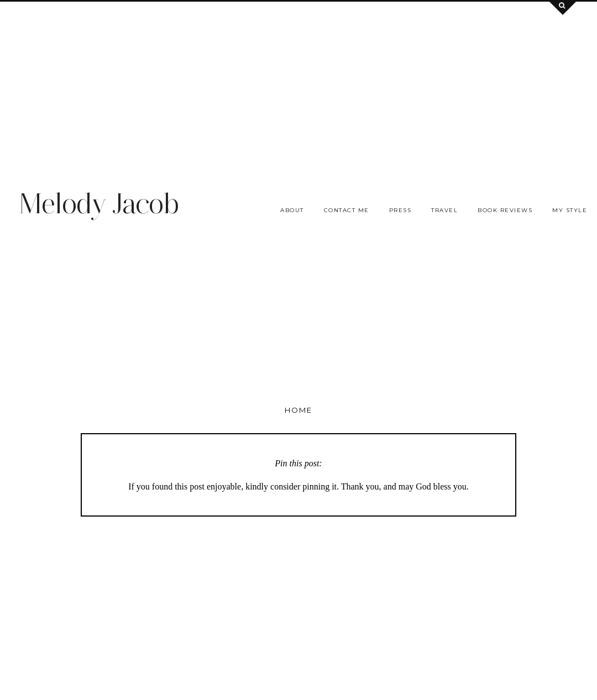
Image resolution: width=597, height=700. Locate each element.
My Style (570, 210)
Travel (444, 210)
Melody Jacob (99, 204)
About (292, 210)
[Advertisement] (298, 79)
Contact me (347, 210)
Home (298, 410)
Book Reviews (505, 210)
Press (400, 210)
